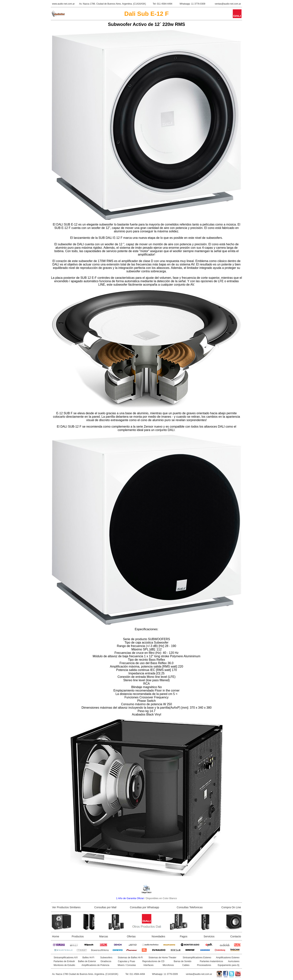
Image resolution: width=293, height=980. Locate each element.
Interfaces (149, 965)
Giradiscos (106, 961)
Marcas (104, 936)
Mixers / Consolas (127, 965)
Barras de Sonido (183, 961)
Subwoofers (106, 958)
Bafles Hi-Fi (88, 958)
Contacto (236, 936)
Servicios (209, 936)
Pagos (184, 936)
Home (56, 936)
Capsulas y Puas (126, 961)
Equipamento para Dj (228, 965)
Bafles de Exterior (87, 961)
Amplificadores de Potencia (95, 965)
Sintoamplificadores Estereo (197, 958)
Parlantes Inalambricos (211, 961)
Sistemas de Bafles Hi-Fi (130, 958)
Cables (186, 965)
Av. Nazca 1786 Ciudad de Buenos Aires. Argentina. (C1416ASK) (85, 974)
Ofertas (131, 936)
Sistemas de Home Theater (162, 958)
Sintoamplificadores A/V (66, 958)
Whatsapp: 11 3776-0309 (192, 4)
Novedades (159, 936)
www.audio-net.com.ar (63, 4)
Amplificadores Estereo (228, 958)
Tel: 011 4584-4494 (163, 4)
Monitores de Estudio (64, 965)
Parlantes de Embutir (64, 961)
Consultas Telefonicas (190, 907)
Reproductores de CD (153, 961)
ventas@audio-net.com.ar (228, 4)
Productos (78, 936)
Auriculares (234, 961)
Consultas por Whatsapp (144, 907)
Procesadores (204, 965)
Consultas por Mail (105, 907)
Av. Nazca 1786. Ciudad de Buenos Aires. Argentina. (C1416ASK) (112, 4)
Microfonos (168, 965)
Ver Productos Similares (66, 907)
